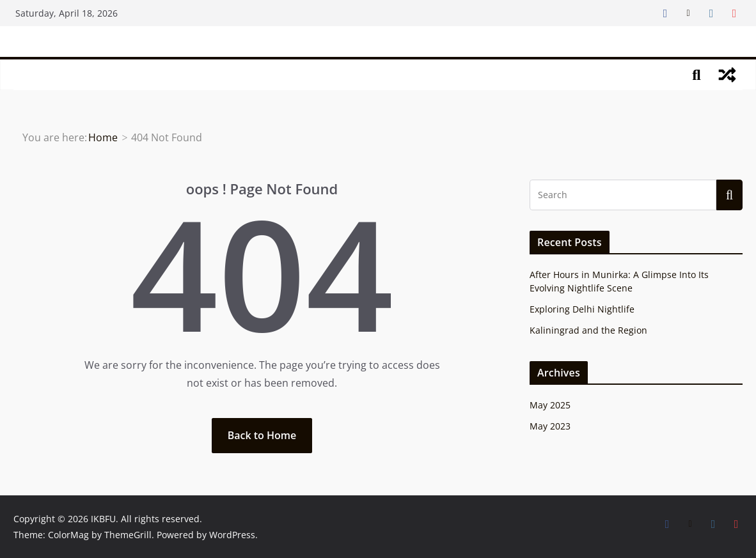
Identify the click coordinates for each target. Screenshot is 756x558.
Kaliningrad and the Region (588, 330)
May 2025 (550, 405)
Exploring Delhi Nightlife (582, 309)
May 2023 (550, 426)
